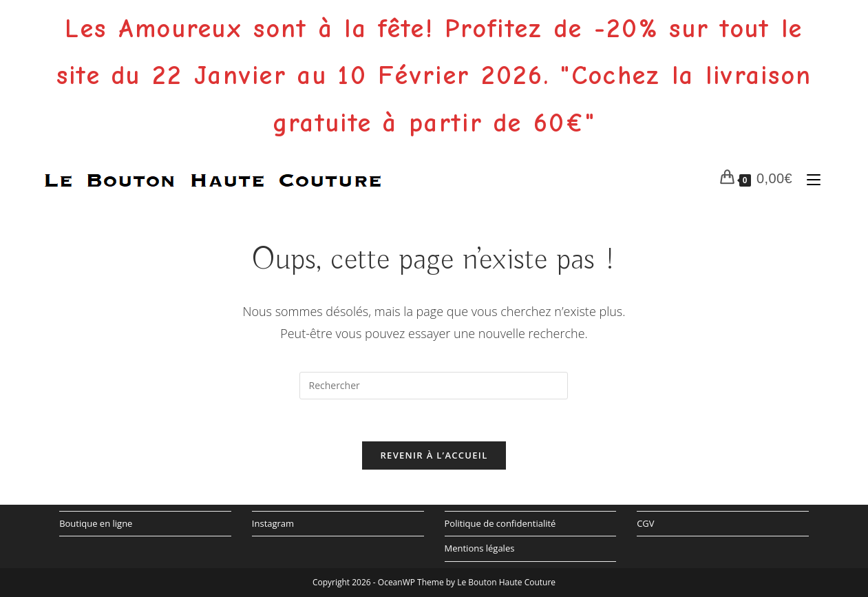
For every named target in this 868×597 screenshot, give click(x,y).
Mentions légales (480, 548)
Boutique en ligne (96, 523)
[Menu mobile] (811, 178)
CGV (645, 523)
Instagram (273, 523)
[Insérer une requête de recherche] (434, 386)
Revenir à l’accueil (434, 455)
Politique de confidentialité (500, 523)
